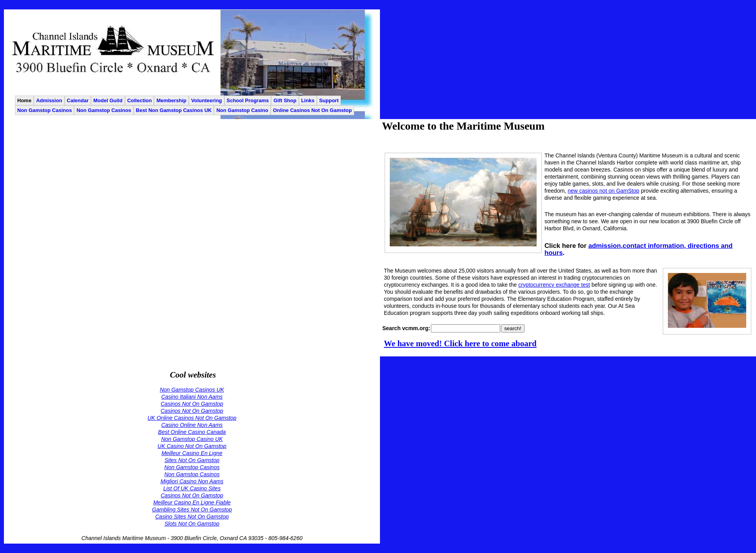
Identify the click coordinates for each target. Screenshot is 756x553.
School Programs (248, 100)
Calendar (78, 100)
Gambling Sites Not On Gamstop (192, 510)
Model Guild (108, 100)
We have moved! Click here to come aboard (460, 343)
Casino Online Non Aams (192, 425)
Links (308, 100)
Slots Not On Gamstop (192, 524)
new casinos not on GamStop (603, 191)
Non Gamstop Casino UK (192, 439)
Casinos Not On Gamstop (192, 404)
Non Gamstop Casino (242, 110)
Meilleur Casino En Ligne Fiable (192, 502)
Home (24, 100)
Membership (171, 100)
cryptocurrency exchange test (554, 285)
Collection (140, 100)
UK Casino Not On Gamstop (192, 446)
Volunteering (206, 100)
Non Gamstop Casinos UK (192, 390)
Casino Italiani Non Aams (192, 397)
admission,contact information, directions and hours (638, 249)
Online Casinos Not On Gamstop (313, 110)
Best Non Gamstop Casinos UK (174, 110)
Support (329, 100)
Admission (49, 100)
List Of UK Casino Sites (192, 488)
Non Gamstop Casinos (44, 110)
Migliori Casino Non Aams (192, 481)
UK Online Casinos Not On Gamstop (192, 418)
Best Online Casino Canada (192, 432)
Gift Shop (285, 100)
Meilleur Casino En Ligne (192, 453)
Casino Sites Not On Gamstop (192, 517)
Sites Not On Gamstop (192, 460)
